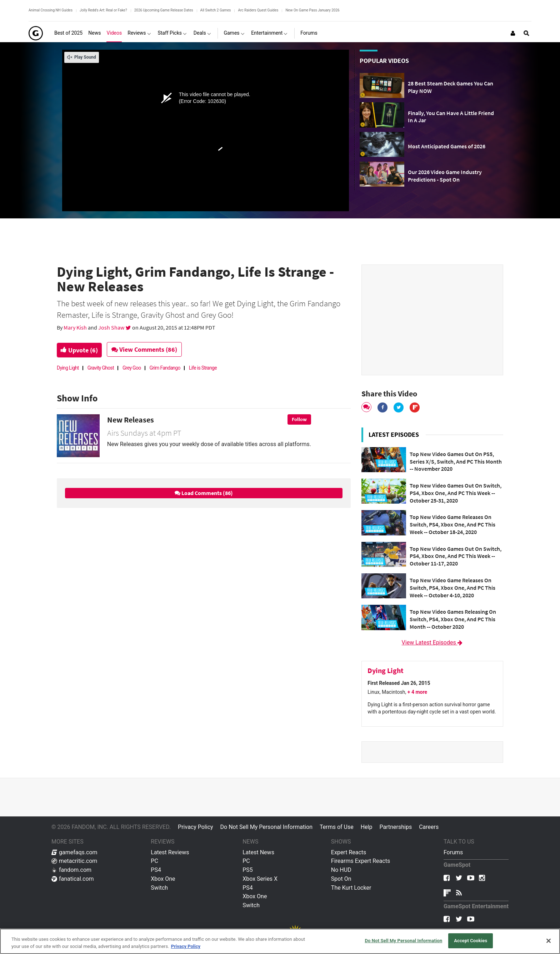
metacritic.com (74, 861)
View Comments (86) (149, 349)
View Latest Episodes (432, 642)
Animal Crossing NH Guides (51, 10)
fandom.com (71, 870)
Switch (159, 888)
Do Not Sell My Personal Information (266, 827)
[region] (280, 941)
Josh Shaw (112, 327)
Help (367, 827)
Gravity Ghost (101, 368)
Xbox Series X (260, 879)
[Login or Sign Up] (513, 33)
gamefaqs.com (74, 852)
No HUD (341, 870)
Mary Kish (76, 327)
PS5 (248, 870)
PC (154, 861)
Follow (299, 419)
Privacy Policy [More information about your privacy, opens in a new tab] (186, 946)
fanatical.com (73, 879)
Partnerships (396, 827)
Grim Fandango (165, 368)
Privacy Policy (196, 827)
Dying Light (68, 368)
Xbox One (163, 879)
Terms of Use (337, 827)
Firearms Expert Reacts (361, 861)
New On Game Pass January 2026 (312, 10)
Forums (453, 852)
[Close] (549, 941)
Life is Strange (203, 368)
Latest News (258, 852)
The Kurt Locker (351, 888)
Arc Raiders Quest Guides (258, 10)
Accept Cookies (471, 941)
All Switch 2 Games (216, 10)
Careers (429, 827)
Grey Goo (132, 368)
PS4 (156, 870)
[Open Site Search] (526, 33)
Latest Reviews (170, 852)
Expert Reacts (349, 852)
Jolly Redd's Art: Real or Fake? (103, 10)
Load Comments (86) (204, 493)
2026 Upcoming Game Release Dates (164, 10)
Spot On (341, 879)
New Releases (131, 420)
